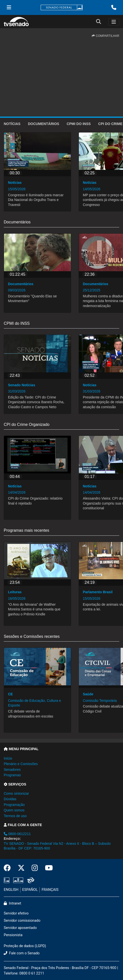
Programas (12, 775)
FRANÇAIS (50, 890)
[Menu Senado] (9, 7)
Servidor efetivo (16, 913)
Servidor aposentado (20, 928)
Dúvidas (10, 799)
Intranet (12, 903)
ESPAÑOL (30, 890)
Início (8, 758)
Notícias (12, 124)
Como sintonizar (16, 793)
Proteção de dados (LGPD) (25, 946)
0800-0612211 (17, 834)
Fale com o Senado (22, 953)
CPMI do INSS (79, 124)
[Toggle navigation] (114, 22)
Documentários (44, 124)
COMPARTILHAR (106, 36)
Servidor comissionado (22, 921)
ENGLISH (11, 890)
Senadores (12, 770)
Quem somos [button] (14, 810)
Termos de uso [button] (15, 816)
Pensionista (13, 935)
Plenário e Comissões (21, 764)
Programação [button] (14, 805)
